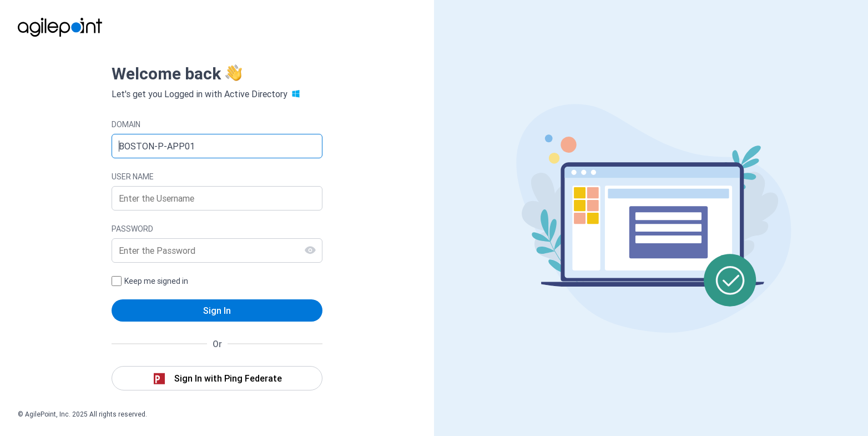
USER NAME (133, 177)
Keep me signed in (156, 281)
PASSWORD (132, 229)
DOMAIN (126, 124)
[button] (217, 378)
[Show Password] (310, 250)
